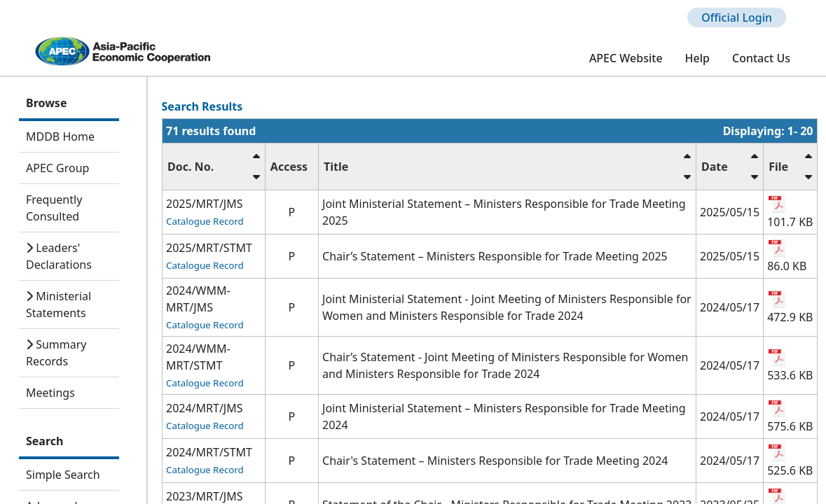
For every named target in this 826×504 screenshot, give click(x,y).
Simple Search (63, 475)
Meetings (50, 393)
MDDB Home (60, 136)
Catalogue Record (205, 221)
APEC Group (57, 168)
